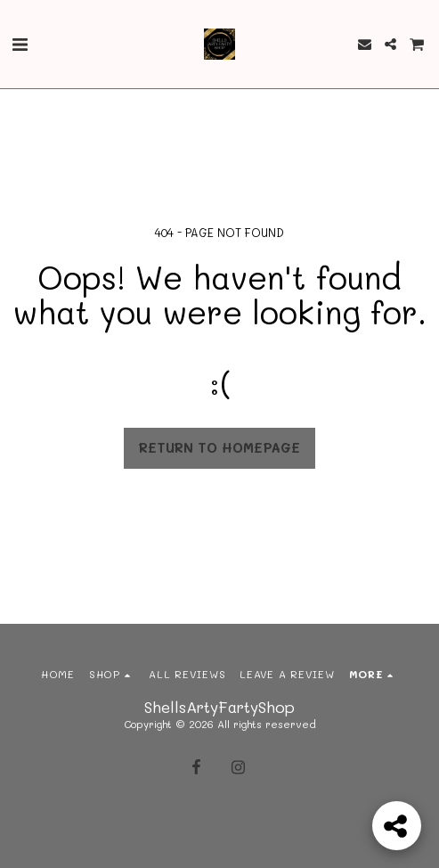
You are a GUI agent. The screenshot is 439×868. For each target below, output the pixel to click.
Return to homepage (219, 448)
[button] (20, 44)
